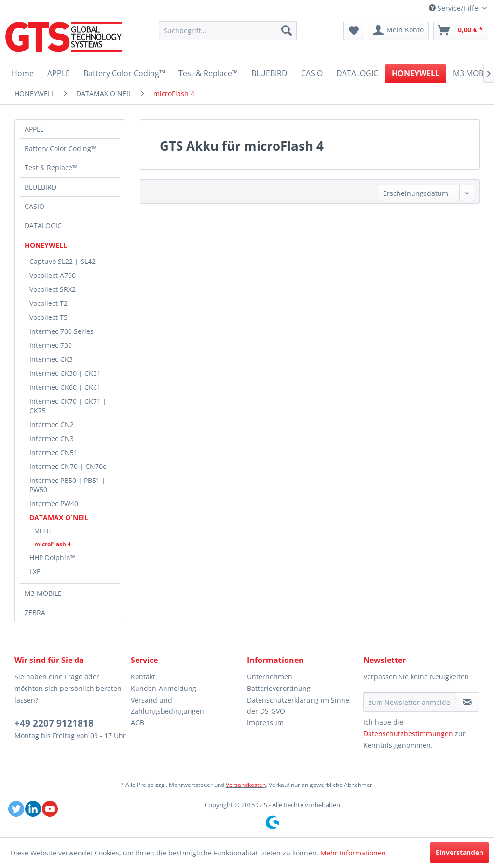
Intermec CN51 (54, 452)
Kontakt (143, 677)
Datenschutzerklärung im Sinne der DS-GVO (298, 706)
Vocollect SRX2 (53, 289)
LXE (35, 572)
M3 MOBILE (43, 593)
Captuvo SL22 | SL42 (62, 261)
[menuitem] (228, 30)
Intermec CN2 (52, 424)
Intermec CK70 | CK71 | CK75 (68, 406)
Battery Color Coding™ (61, 148)
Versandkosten (246, 785)
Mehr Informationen (353, 853)
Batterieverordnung (279, 688)
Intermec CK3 (51, 359)
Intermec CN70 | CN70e (68, 466)
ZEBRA (35, 613)
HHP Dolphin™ (53, 558)
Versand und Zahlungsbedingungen (167, 706)
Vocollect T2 (48, 303)
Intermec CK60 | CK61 (65, 387)
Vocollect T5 (48, 317)
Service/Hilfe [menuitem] (454, 8)
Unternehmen (270, 677)
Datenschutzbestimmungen (408, 734)
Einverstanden (460, 852)
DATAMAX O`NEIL (59, 517)
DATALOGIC (43, 226)
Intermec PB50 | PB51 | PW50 (68, 485)
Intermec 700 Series (62, 331)
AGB (137, 723)
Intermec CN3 (52, 438)
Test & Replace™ (51, 168)
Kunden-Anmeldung (164, 688)
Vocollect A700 (53, 275)
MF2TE (43, 531)
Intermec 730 (51, 345)
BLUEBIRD (41, 187)
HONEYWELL (46, 245)
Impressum (265, 723)
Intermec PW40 (54, 503)
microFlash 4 (53, 544)
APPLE (34, 129)
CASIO (34, 206)
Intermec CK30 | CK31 (65, 373)
